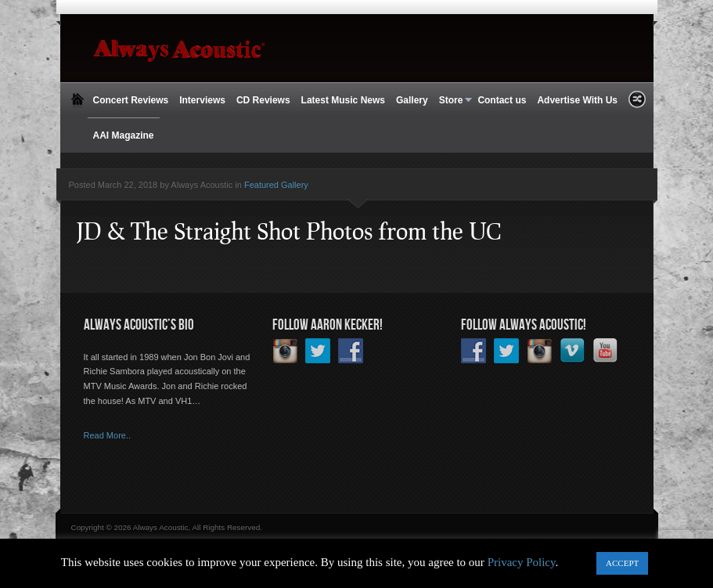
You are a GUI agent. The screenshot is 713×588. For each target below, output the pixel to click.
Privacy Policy (522, 562)
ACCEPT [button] (622, 563)
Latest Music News (343, 100)
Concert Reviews (131, 100)
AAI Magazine (124, 135)
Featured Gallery (276, 185)
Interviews (202, 100)
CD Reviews (263, 100)
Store (453, 101)
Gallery (412, 100)
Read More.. (108, 435)
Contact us (502, 100)
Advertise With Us (577, 100)
